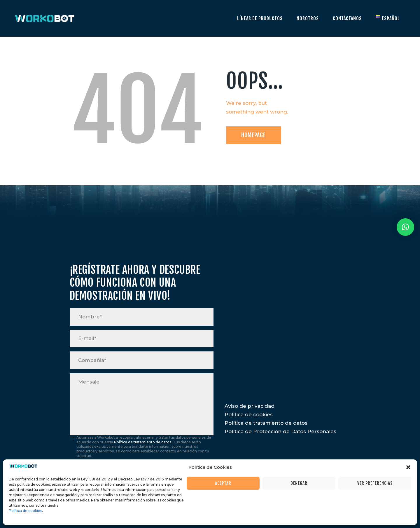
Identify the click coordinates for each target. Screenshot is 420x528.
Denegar (299, 483)
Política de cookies (25, 511)
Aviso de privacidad (250, 406)
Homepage (253, 135)
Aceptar (223, 483)
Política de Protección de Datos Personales (280, 431)
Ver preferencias (375, 483)
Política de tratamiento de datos (143, 442)
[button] (408, 467)
